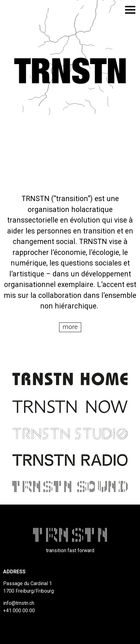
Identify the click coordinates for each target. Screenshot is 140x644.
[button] (70, 327)
